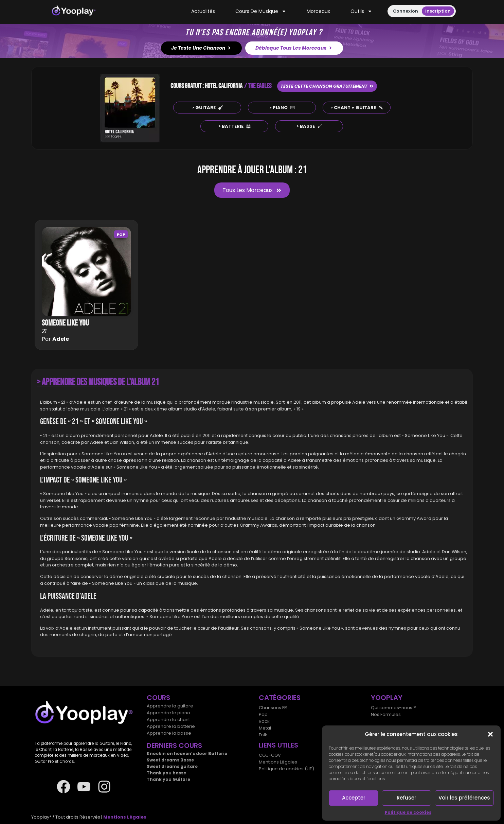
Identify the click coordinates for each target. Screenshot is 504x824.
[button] (490, 734)
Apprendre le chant (168, 720)
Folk (263, 735)
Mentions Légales (278, 762)
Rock (264, 721)
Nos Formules (386, 714)
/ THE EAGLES (258, 86)
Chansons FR (273, 708)
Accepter (354, 798)
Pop (121, 234)
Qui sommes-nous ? (393, 708)
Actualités (203, 11)
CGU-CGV (270, 755)
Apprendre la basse (169, 733)
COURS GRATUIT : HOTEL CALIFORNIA (206, 86)
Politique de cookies (408, 812)
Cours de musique (261, 11)
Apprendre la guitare (170, 706)
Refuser (407, 798)
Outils (361, 11)
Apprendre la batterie (171, 726)
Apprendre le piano (168, 713)
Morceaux (318, 11)
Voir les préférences (464, 798)
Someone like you (65, 323)
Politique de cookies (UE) (286, 769)
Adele (61, 339)
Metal (265, 728)
